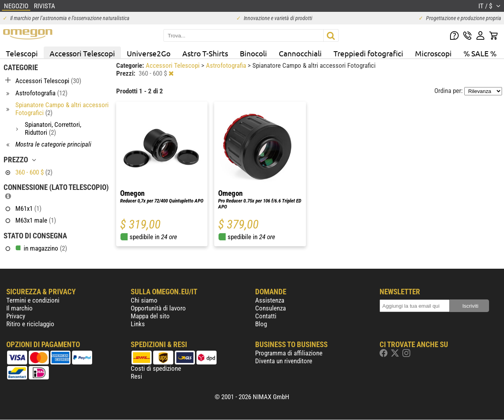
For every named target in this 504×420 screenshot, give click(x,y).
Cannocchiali (300, 53)
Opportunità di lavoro (158, 308)
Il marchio (19, 308)
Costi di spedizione (156, 368)
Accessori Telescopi (82, 53)
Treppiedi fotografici (368, 53)
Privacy (16, 316)
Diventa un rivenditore (284, 361)
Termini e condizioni (33, 300)
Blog (261, 324)
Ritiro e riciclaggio (30, 324)
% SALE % (480, 53)
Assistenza (270, 300)
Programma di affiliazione (289, 353)
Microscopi (433, 53)
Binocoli (253, 53)
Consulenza (271, 308)
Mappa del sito (150, 316)
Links (138, 324)
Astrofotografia (227, 65)
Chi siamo (144, 300)
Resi (136, 376)
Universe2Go (149, 53)
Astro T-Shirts (205, 53)
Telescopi (22, 53)
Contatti (266, 316)
